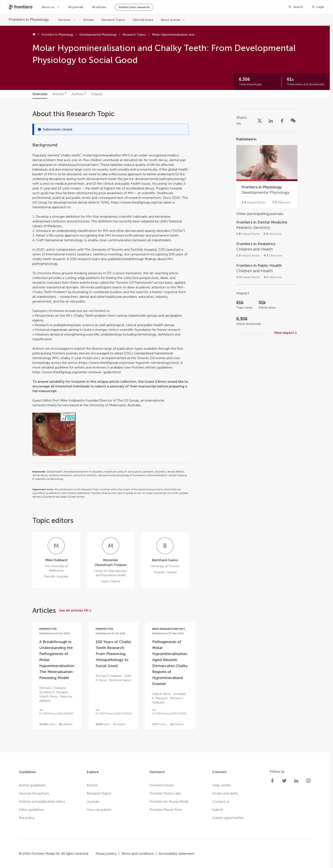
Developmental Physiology (98, 35)
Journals (93, 801)
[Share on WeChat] (293, 120)
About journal (170, 20)
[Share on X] (260, 120)
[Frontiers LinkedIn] (296, 781)
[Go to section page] (267, 172)
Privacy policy (106, 854)
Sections (64, 20)
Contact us (221, 801)
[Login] (318, 7)
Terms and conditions (138, 854)
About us (48, 7)
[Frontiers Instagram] (308, 781)
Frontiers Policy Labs (165, 793)
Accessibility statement (176, 854)
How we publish (99, 810)
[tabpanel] (165, 425)
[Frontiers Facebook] (272, 781)
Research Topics (113, 20)
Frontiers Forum (162, 785)
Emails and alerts (225, 793)
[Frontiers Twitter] (284, 781)
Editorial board (143, 20)
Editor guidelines (31, 810)
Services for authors (34, 793)
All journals (76, 7)
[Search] (296, 7)
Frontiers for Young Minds (169, 801)
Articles (89, 20)
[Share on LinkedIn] (271, 120)
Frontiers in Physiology (57, 35)
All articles (99, 7)
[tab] (40, 94)
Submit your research (134, 7)
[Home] (34, 35)
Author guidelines (32, 785)
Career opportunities (228, 818)
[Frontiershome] (21, 7)
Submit (218, 810)
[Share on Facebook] (282, 120)
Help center (221, 785)
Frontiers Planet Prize (166, 810)
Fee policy (27, 818)
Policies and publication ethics (42, 801)
